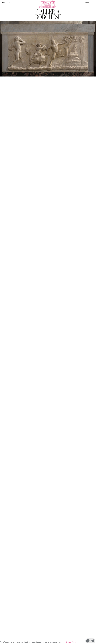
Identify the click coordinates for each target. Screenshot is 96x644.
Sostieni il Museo (47, 564)
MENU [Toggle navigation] (90, 3)
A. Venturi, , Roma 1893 (43, 390)
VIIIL (64, 196)
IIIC (79, 196)
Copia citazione (26, 364)
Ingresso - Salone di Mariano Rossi (43, 151)
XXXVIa (57, 196)
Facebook (12, 641)
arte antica (33, 159)
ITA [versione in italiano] (4, 2)
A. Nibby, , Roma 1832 (45, 373)
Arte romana (10, 88)
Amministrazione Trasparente (47, 561)
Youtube (80, 641)
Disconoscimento (34, 635)
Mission (47, 550)
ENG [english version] (9, 2)
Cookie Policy (20, 635)
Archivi (47, 553)
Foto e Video (71, 79)
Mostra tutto (86, 436)
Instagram (35, 641)
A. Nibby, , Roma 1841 (39, 381)
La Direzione (47, 547)
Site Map (47, 567)
